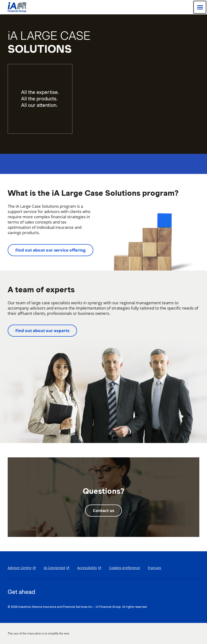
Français (154, 568)
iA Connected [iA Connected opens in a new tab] (54, 568)
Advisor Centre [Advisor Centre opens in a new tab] (20, 568)
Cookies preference (125, 568)
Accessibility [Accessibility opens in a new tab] (87, 568)
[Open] (200, 7)
